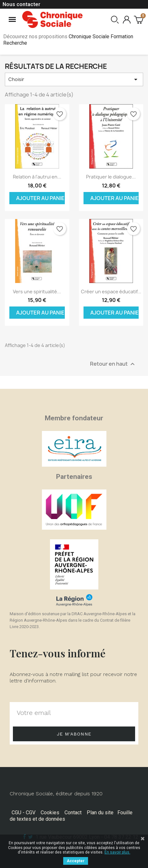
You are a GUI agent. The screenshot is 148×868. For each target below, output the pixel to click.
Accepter (76, 861)
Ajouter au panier (40, 198)
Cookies (50, 813)
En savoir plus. (117, 852)
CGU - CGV (24, 813)
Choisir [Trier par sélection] (74, 79)
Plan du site (100, 813)
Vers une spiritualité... (37, 292)
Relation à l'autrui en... (37, 177)
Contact (73, 813)
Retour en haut (113, 364)
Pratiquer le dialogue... (111, 177)
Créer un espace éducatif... (111, 292)
